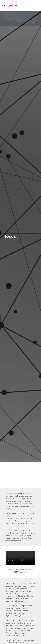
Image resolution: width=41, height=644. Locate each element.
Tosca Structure (12, 583)
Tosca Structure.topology (15, 606)
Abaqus (24, 516)
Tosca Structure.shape (14, 640)
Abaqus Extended (22, 513)
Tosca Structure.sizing (14, 620)
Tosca (8, 494)
